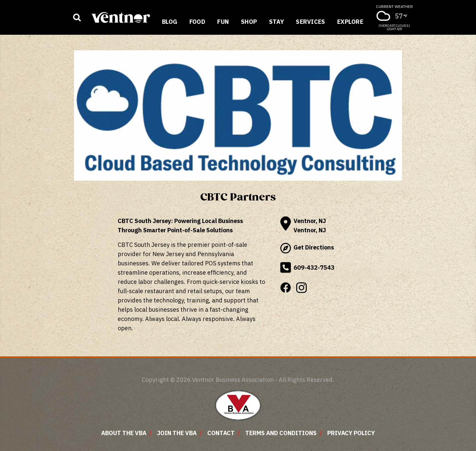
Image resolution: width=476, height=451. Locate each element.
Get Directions (307, 248)
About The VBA (124, 433)
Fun (223, 22)
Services (311, 22)
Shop (249, 22)
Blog (170, 22)
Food (198, 22)
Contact (221, 433)
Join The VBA (177, 433)
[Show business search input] (77, 18)
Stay (277, 22)
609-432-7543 (307, 268)
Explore (350, 22)
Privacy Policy (351, 433)
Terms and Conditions (281, 433)
